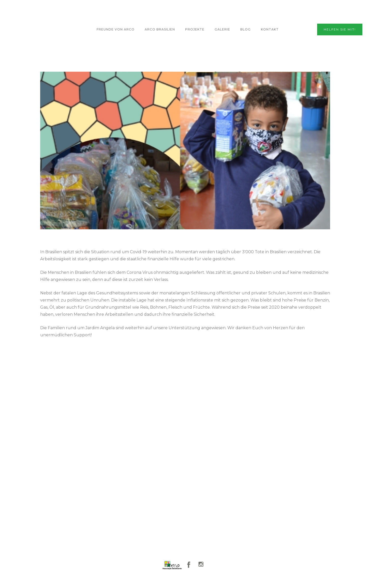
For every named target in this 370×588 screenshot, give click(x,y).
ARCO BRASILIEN (160, 29)
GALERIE (222, 29)
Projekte (195, 29)
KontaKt (270, 29)
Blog (246, 29)
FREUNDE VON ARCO (116, 29)
